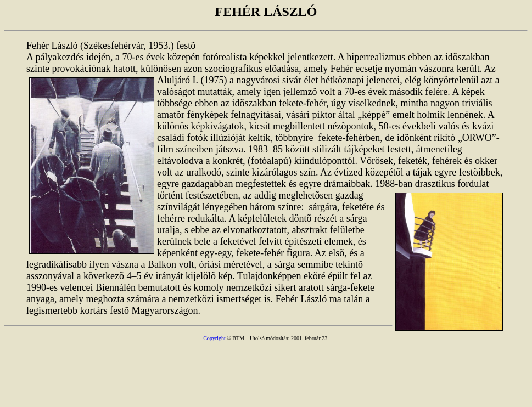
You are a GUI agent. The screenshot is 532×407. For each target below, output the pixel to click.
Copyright (214, 338)
